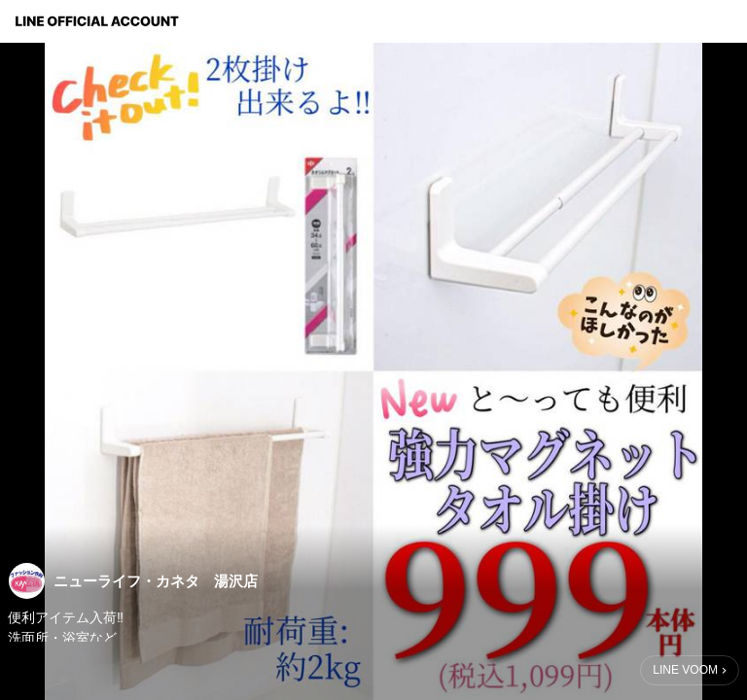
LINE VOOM (685, 670)
